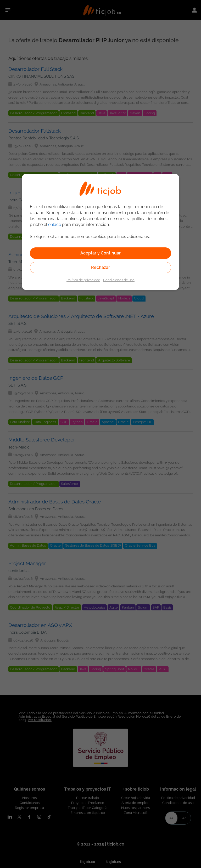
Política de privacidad (83, 280)
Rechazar (100, 267)
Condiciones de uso (119, 280)
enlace (55, 225)
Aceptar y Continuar (100, 253)
